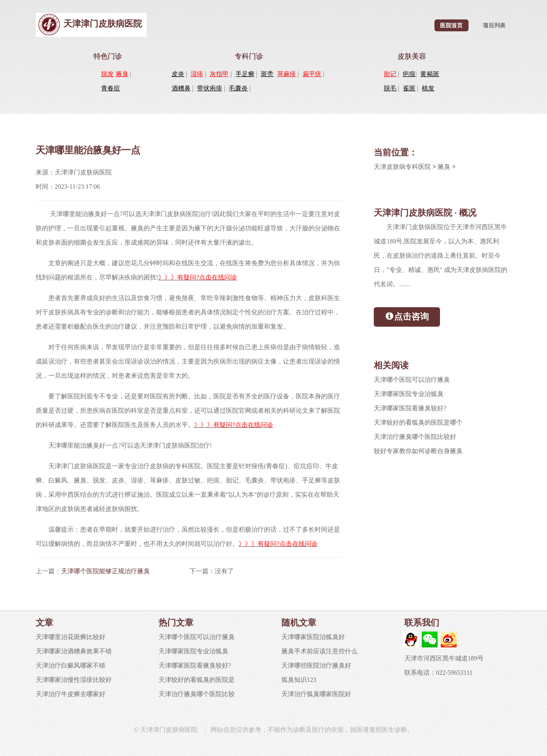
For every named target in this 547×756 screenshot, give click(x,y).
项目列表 (494, 25)
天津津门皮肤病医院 (103, 24)
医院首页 (451, 25)
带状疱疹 (210, 88)
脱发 (107, 74)
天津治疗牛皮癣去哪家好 (71, 694)
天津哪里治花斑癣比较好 (71, 637)
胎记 (390, 74)
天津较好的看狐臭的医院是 (197, 680)
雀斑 (409, 88)
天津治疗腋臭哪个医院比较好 (415, 437)
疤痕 (409, 74)
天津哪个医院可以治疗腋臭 (412, 380)
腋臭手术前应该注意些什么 (319, 651)
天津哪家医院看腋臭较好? (410, 408)
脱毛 (390, 88)
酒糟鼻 (181, 88)
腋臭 (122, 74)
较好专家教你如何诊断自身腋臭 (418, 451)
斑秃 (267, 74)
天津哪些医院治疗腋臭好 (316, 665)
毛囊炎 (238, 88)
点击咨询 (407, 316)
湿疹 (197, 74)
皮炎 (178, 74)
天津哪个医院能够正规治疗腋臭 (105, 571)
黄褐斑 (430, 74)
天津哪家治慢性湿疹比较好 (74, 680)
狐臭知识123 (299, 680)
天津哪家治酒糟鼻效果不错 (74, 651)
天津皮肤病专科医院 (402, 167)
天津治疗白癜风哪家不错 (71, 665)
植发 (428, 88)
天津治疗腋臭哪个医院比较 (197, 694)
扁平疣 (312, 74)
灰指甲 (219, 74)
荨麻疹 (287, 74)
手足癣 (245, 74)
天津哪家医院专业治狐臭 (409, 394)
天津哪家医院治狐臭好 (313, 637)
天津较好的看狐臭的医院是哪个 (418, 422)
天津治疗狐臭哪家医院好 (316, 694)
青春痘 (111, 88)
